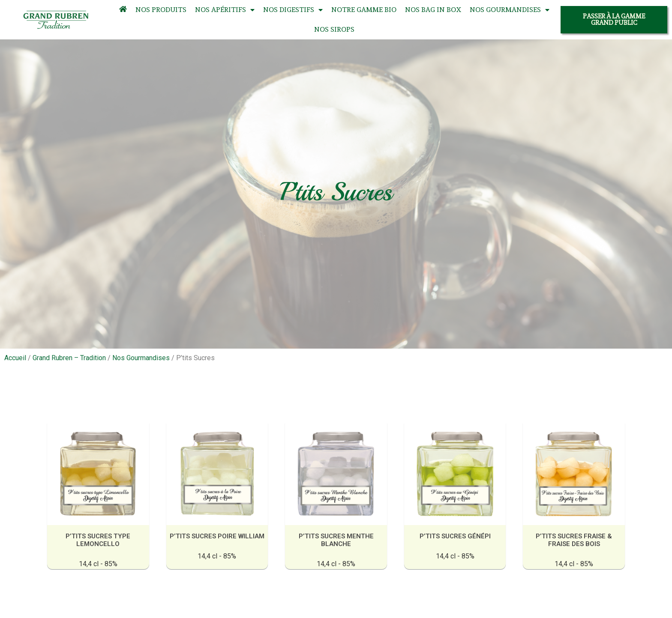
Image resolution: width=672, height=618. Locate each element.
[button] (614, 20)
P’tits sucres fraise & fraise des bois (572, 540)
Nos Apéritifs (225, 10)
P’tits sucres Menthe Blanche (336, 540)
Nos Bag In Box (433, 10)
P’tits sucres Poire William (218, 536)
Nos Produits (161, 10)
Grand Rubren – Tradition (69, 358)
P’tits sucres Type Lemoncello (100, 540)
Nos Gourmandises (510, 10)
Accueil (15, 358)
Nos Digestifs (293, 10)
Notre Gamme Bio (364, 10)
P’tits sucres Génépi (454, 536)
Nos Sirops (334, 29)
